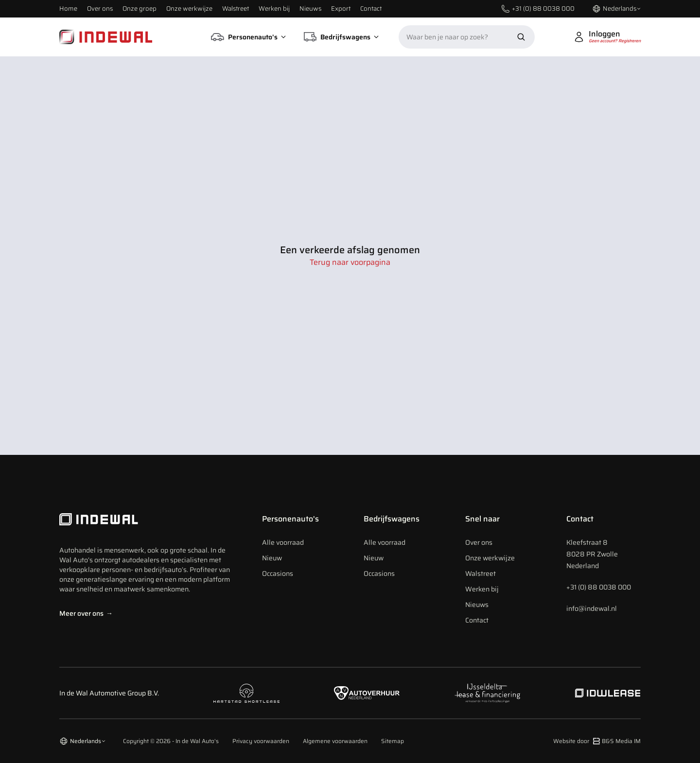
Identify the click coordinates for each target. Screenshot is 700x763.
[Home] (106, 37)
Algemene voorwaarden (335, 741)
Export (341, 9)
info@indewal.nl (592, 608)
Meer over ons (86, 613)
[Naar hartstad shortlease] (246, 693)
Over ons (100, 9)
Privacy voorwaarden (261, 741)
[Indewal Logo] (147, 520)
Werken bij (274, 9)
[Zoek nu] (521, 37)
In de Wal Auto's (197, 741)
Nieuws (310, 9)
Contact (371, 9)
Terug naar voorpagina (350, 262)
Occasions (278, 573)
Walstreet (236, 9)
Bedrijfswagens (392, 519)
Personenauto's (290, 519)
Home (68, 9)
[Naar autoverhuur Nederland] (367, 693)
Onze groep (140, 9)
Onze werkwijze (189, 9)
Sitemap (393, 741)
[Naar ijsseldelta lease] (487, 693)
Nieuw (272, 558)
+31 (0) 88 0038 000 (599, 587)
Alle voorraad (283, 542)
